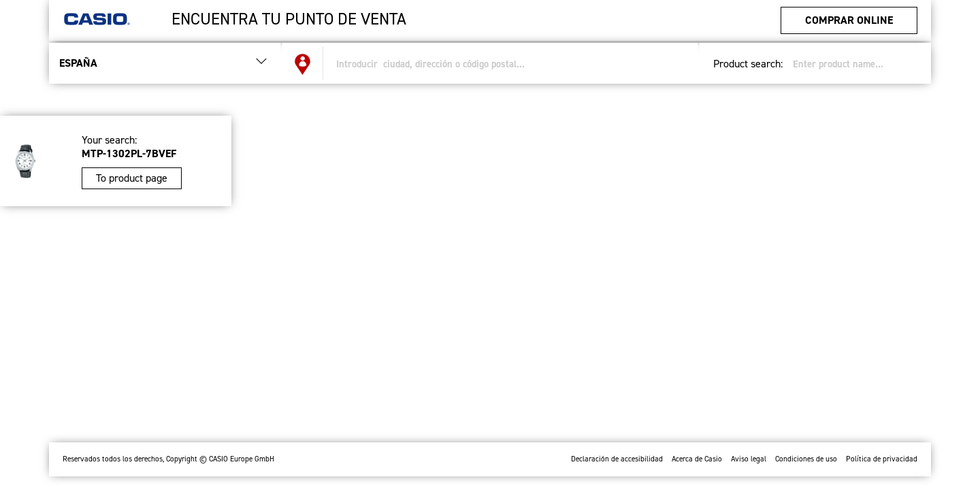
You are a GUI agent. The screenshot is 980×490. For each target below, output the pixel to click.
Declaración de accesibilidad (617, 459)
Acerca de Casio (697, 459)
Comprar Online (849, 20)
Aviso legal (749, 459)
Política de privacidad (882, 459)
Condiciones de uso (806, 459)
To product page (132, 178)
